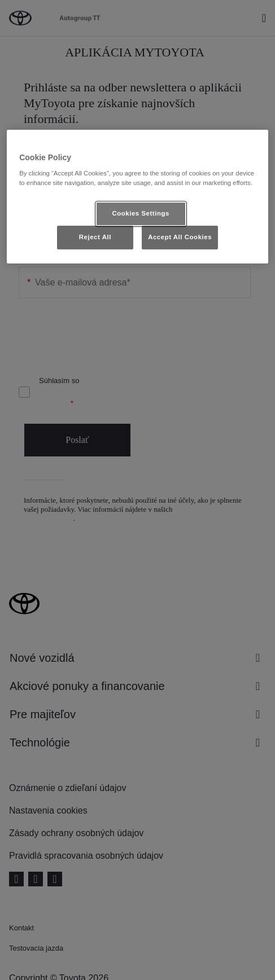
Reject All (95, 237)
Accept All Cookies (180, 237)
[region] (137, 197)
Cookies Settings (140, 213)
